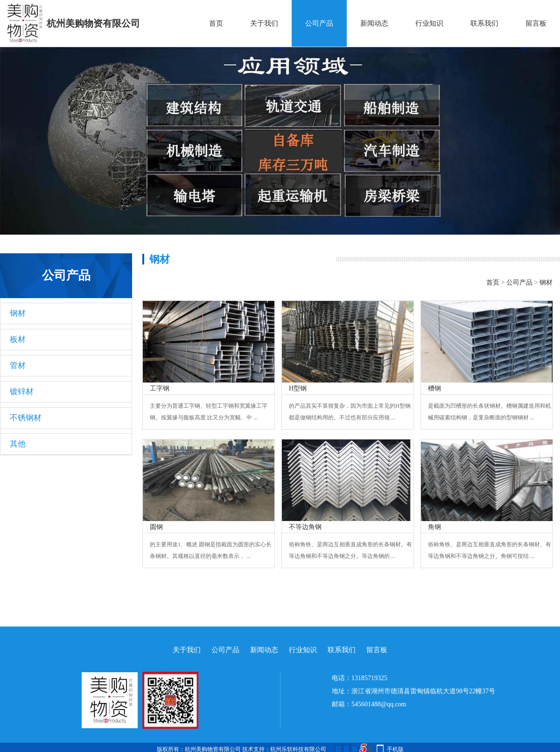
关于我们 (264, 23)
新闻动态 (374, 23)
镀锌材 (22, 392)
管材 (18, 366)
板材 (18, 339)
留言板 (536, 23)
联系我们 (484, 23)
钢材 (18, 313)
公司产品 (319, 23)
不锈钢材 (26, 418)
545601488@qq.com (379, 704)
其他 (18, 444)
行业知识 (429, 23)
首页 (216, 23)
